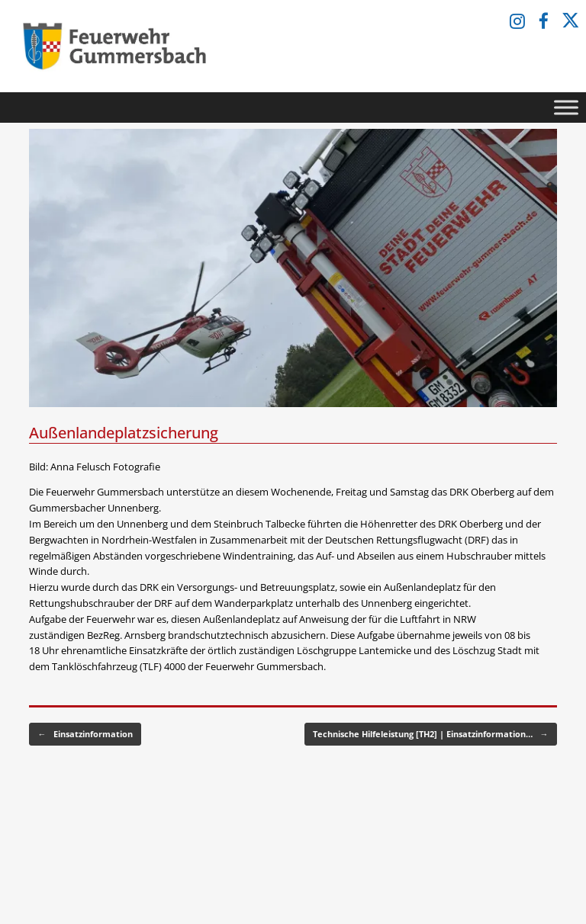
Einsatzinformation (85, 735)
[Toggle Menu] (566, 107)
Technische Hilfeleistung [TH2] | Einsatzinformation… (431, 735)
